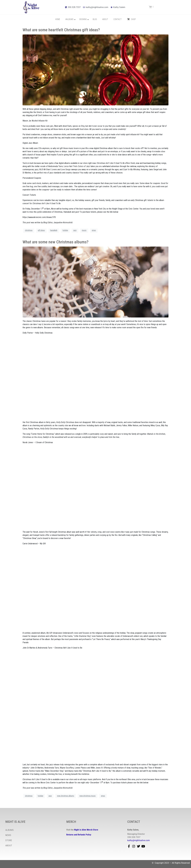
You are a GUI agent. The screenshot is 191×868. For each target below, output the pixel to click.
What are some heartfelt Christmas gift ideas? (61, 30)
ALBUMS (9, 830)
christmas (29, 230)
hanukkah (54, 230)
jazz (75, 230)
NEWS (8, 835)
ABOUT (9, 846)
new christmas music (88, 796)
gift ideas (41, 230)
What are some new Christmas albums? (56, 242)
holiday (65, 230)
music (84, 230)
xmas (94, 230)
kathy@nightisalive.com (139, 840)
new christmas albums (66, 796)
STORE (9, 840)
